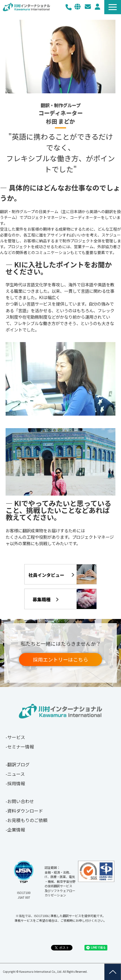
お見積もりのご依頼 (27, 820)
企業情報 (16, 830)
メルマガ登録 (97, 7)
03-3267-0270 (69, 7)
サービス (16, 737)
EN (78, 7)
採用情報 (16, 783)
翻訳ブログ (18, 764)
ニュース (16, 774)
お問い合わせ (88, 7)
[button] (113, 7)
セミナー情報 (21, 747)
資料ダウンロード (25, 811)
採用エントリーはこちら (60, 659)
